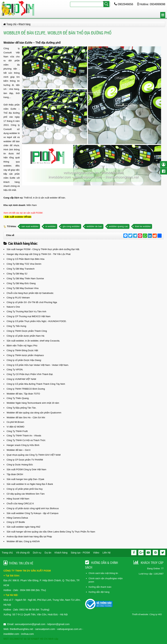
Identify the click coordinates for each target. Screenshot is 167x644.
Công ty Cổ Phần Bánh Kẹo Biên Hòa (25, 259)
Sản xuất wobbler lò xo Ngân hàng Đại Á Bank (30, 484)
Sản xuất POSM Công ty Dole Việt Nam (26, 469)
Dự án (48, 553)
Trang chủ (7, 553)
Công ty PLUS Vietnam (18, 298)
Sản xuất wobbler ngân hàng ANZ (23, 527)
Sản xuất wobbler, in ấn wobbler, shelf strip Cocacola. (33, 341)
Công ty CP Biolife (16, 522)
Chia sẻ (10, 235)
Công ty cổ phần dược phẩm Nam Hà (25, 336)
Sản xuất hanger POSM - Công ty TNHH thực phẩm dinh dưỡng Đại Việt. (43, 249)
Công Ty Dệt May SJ (17, 274)
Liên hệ (107, 553)
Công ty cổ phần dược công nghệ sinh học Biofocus (33, 508)
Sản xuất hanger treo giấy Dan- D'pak (25, 479)
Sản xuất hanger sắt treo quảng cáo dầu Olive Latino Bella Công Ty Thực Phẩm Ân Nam (51, 532)
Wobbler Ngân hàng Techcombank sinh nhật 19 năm (33, 403)
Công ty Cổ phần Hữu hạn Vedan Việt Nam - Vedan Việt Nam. (38, 365)
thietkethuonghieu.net (21, 629)
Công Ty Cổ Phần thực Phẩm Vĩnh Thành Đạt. (30, 374)
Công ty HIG (156, 614)
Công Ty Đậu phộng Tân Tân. (21, 408)
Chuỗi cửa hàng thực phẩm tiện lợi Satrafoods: (30, 293)
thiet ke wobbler (143, 226)
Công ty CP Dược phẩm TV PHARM (25, 460)
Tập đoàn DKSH (15, 474)
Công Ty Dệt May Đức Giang (21, 283)
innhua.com (27, 634)
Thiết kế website (140, 614)
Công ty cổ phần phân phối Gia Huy (25, 489)
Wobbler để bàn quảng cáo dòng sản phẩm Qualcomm (34, 413)
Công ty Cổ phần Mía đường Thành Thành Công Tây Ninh (36, 384)
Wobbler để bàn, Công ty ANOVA (23, 541)
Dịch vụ (37, 553)
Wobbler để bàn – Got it (19, 450)
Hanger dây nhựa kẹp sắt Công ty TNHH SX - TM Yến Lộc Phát (39, 254)
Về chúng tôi (23, 553)
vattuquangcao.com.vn (69, 629)
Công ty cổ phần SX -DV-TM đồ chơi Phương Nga (32, 302)
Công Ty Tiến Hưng (16, 326)
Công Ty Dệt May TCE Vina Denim (24, 264)
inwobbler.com (12, 634)
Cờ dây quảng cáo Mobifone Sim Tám (26, 494)
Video (96, 553)
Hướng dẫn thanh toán (100, 587)
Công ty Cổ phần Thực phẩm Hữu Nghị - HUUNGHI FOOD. (37, 321)
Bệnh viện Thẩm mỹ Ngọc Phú (22, 346)
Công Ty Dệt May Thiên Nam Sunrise (25, 278)
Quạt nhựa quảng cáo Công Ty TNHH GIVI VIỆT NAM (34, 455)
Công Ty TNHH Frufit (17, 431)
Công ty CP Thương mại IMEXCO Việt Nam (28, 316)
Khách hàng (61, 553)
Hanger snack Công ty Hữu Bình (23, 445)
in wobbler (50, 226)
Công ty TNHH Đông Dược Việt (22, 350)
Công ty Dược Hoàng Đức (20, 465)
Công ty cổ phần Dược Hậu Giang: (24, 360)
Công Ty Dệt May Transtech (21, 269)
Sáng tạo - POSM (80, 553)
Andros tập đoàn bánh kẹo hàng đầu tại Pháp (29, 537)
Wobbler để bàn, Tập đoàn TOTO (23, 394)
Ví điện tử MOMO (15, 427)
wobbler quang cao (119, 226)
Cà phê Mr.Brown (15, 422)
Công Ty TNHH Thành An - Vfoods (24, 436)
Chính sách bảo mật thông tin (103, 573)
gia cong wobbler (71, 226)
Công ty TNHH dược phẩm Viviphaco (25, 355)
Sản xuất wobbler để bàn (18, 217)
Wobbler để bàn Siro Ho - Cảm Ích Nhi (26, 417)
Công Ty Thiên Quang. (18, 398)
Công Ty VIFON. (15, 370)
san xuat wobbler (30, 226)
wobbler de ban (94, 226)
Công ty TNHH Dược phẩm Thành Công (27, 331)
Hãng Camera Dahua (17, 518)
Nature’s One (13, 307)
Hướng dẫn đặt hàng (99, 592)
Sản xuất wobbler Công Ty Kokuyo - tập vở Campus (32, 513)
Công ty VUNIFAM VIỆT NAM (21, 379)
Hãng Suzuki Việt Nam (18, 499)
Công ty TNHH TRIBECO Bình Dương (26, 389)
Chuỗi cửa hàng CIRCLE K (20, 504)
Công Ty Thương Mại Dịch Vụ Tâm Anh (26, 311)
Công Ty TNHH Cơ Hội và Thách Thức (26, 440)
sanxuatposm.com (45, 629)
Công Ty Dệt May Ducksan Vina (23, 288)
